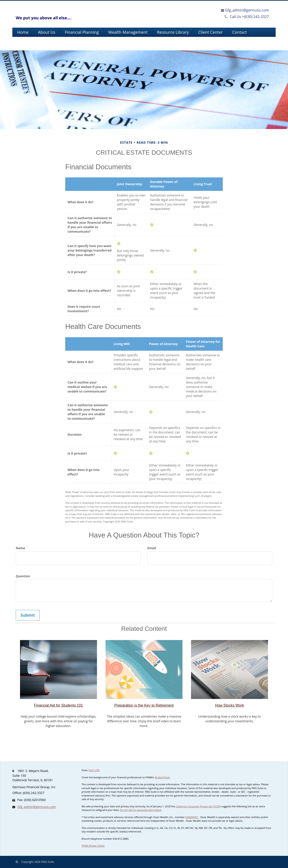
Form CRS (94, 770)
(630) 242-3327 (247, 17)
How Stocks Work (230, 705)
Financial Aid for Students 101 (58, 705)
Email (152, 548)
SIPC (196, 817)
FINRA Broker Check (93, 846)
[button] (47, 32)
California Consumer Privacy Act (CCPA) (198, 806)
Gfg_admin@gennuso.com (247, 10)
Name (20, 548)
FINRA (189, 817)
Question (23, 576)
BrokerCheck (162, 777)
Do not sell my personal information (141, 810)
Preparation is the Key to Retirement (144, 705)
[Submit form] (28, 615)
